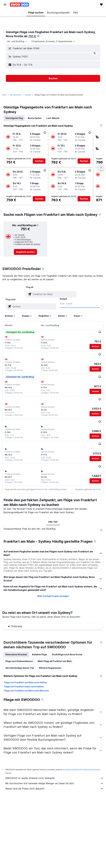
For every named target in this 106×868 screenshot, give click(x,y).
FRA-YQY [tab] (53, 522)
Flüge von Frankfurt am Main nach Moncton (27, 691)
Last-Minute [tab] (53, 118)
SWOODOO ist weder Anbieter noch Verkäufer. (54, 778)
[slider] (101, 307)
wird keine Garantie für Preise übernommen (81, 770)
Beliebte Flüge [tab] (39, 654)
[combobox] (17, 41)
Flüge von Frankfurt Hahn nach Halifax (24, 687)
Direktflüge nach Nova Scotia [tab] (67, 654)
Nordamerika (16, 95)
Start (4, 95)
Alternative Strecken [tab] (16, 654)
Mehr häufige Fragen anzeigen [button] (53, 596)
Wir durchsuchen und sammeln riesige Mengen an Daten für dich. (54, 783)
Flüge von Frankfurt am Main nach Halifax (26, 682)
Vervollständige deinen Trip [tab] (20, 668)
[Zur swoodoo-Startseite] (19, 5)
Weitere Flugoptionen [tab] (50, 668)
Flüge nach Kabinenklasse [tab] (19, 661)
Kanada (28, 95)
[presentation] (38, 36)
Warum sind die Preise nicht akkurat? (54, 789)
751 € (32, 36)
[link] (25, 252)
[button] (5, 5)
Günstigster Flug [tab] (14, 118)
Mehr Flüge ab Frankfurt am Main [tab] (55, 661)
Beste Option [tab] (35, 118)
